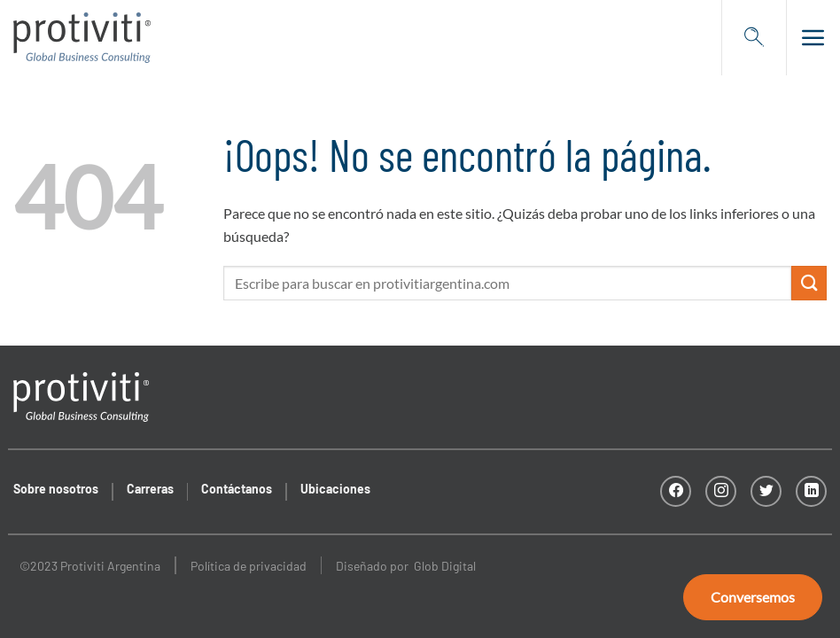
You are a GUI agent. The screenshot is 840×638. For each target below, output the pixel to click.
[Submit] (809, 283)
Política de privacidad (249, 566)
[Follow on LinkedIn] (811, 491)
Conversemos (753, 597)
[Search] (754, 37)
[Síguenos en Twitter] (766, 491)
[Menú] (807, 37)
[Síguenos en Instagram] (721, 491)
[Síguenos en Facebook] (676, 491)
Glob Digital (445, 566)
